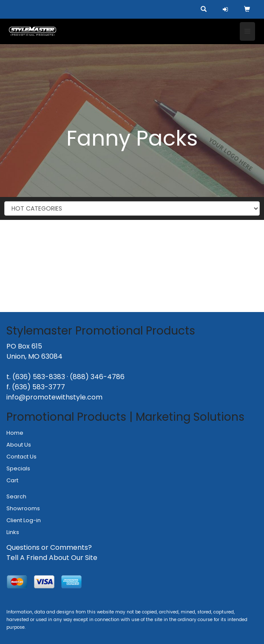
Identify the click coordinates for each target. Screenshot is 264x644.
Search (16, 496)
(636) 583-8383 (39, 377)
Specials (18, 468)
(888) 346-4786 (97, 377)
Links (13, 532)
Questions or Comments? (49, 547)
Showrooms (23, 508)
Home (15, 433)
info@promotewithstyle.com (54, 397)
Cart (12, 480)
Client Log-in (24, 520)
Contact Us (21, 457)
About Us (19, 445)
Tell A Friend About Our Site (52, 558)
